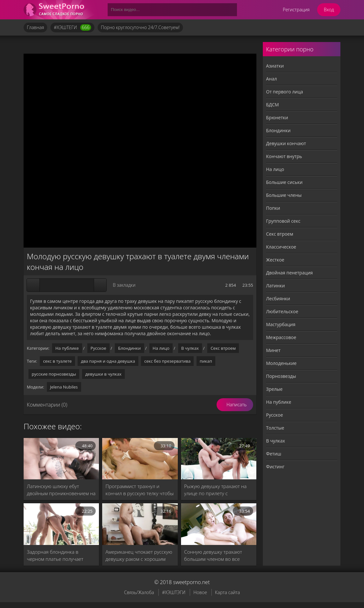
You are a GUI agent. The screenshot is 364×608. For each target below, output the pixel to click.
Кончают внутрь (284, 156)
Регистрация (296, 10)
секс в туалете (57, 361)
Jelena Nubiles (64, 387)
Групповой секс (283, 221)
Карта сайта (227, 592)
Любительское (282, 311)
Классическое (281, 247)
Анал (272, 79)
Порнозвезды (281, 376)
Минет (273, 350)
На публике (67, 348)
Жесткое (275, 260)
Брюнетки (277, 117)
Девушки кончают (286, 143)
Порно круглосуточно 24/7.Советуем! (140, 27)
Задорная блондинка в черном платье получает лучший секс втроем (55, 555)
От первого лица (284, 92)
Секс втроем (223, 348)
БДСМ (273, 105)
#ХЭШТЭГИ (174, 592)
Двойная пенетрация (289, 273)
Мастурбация (281, 324)
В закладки (124, 285)
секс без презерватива (167, 361)
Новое (200, 592)
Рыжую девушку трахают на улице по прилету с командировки (215, 490)
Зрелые (274, 389)
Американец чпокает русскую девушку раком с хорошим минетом (139, 555)
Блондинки (129, 348)
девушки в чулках (103, 374)
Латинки (275, 286)
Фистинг (275, 467)
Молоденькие (281, 363)
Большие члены (284, 195)
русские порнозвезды (54, 374)
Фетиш (274, 454)
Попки (273, 208)
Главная (35, 27)
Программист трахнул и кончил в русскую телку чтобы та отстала (139, 490)
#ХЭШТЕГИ (72, 27)
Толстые (275, 428)
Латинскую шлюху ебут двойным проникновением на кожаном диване (61, 490)
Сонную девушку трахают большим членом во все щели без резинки (213, 555)
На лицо (161, 348)
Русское (98, 348)
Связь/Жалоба (139, 592)
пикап (206, 361)
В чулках (190, 348)
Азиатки (275, 66)
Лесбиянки (278, 299)
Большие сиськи (284, 182)
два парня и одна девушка (108, 361)
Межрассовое (281, 337)
